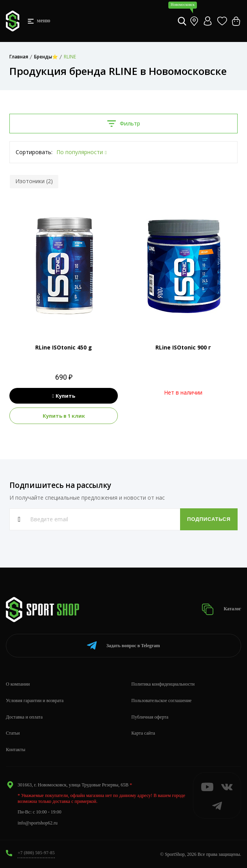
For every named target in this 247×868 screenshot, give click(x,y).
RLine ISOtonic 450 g (64, 347)
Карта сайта (143, 733)
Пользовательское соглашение (162, 701)
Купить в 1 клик (64, 416)
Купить (64, 396)
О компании (18, 684)
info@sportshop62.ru (38, 823)
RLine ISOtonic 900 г (183, 347)
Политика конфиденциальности (163, 684)
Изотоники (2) (34, 181)
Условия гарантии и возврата (35, 701)
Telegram (123, 645)
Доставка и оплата (24, 717)
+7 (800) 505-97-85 (36, 853)
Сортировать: (34, 152)
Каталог (221, 609)
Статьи (13, 733)
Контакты (16, 750)
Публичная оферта (150, 717)
